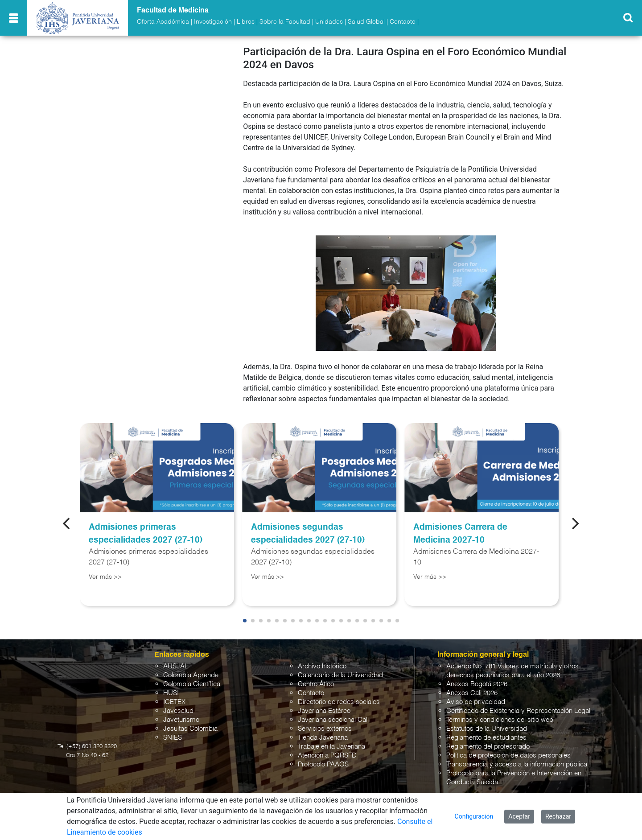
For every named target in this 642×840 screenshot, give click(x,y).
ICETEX (174, 702)
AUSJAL (176, 666)
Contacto (403, 22)
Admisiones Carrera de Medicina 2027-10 (460, 534)
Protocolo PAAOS (323, 764)
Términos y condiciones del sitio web (500, 720)
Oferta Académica (163, 22)
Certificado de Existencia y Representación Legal (518, 711)
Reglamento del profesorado (488, 747)
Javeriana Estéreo (324, 711)
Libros (246, 22)
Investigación (213, 22)
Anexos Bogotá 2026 (477, 684)
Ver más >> (105, 577)
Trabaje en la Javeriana (331, 747)
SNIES (173, 738)
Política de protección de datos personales (508, 756)
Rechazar (558, 816)
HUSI (171, 693)
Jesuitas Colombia (190, 729)
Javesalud (178, 711)
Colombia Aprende (191, 675)
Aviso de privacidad (476, 702)
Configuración (474, 816)
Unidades (329, 22)
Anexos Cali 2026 (472, 693)
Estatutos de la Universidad (487, 729)
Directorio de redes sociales (339, 702)
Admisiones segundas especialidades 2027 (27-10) (308, 534)
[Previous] (67, 523)
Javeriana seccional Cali (333, 720)
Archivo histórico (322, 666)
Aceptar (519, 816)
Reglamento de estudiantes (486, 738)
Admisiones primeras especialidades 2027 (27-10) (146, 534)
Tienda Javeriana (323, 738)
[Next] (575, 523)
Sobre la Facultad (285, 22)
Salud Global (366, 22)
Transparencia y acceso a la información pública (517, 764)
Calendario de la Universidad (340, 675)
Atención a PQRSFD (327, 756)
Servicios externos (325, 729)
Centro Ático (316, 684)
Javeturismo (181, 720)
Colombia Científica (192, 684)
